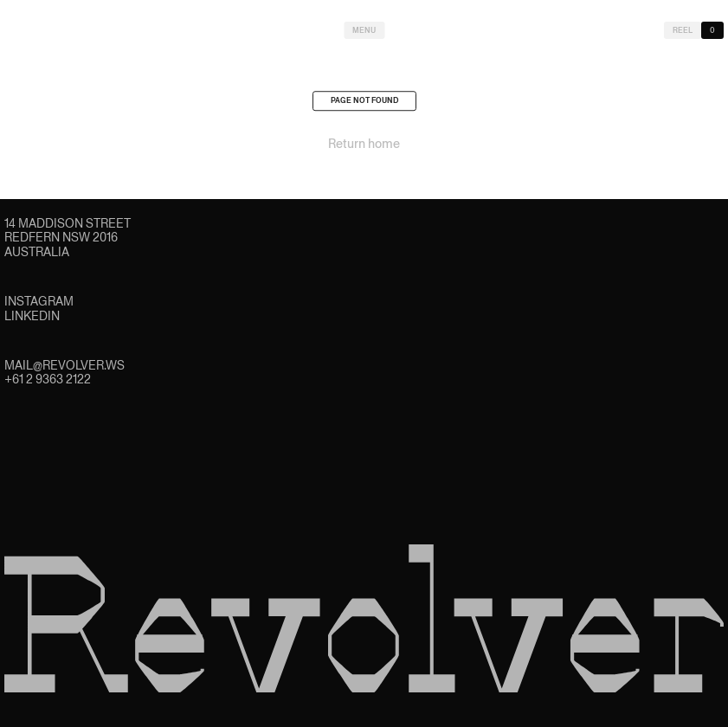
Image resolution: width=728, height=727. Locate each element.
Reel (683, 30)
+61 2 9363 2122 (48, 379)
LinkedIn (32, 316)
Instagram (39, 301)
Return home (364, 147)
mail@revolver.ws (64, 365)
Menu (364, 30)
